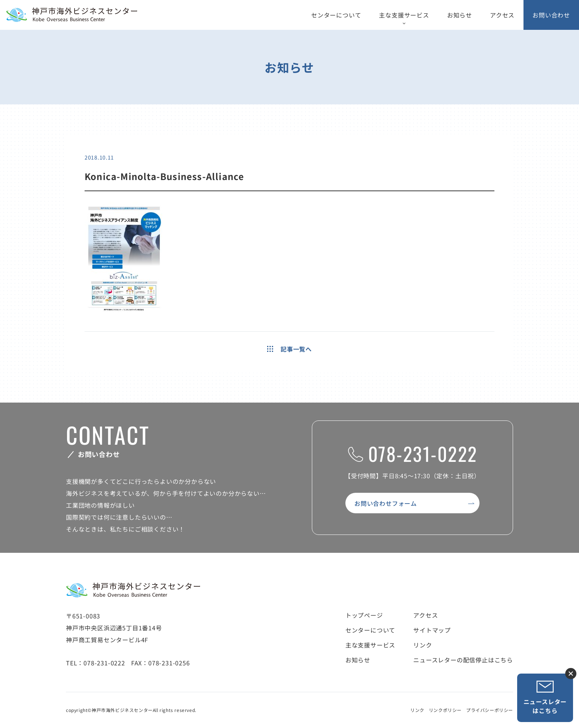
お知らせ (460, 15)
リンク (423, 645)
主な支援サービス (404, 15)
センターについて (336, 15)
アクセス (502, 15)
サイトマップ (432, 630)
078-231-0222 (413, 453)
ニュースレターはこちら (545, 698)
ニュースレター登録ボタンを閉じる (571, 674)
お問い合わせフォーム (386, 503)
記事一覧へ (289, 349)
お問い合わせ (551, 15)
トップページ (364, 615)
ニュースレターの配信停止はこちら (463, 660)
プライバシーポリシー (490, 710)
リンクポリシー (445, 710)
